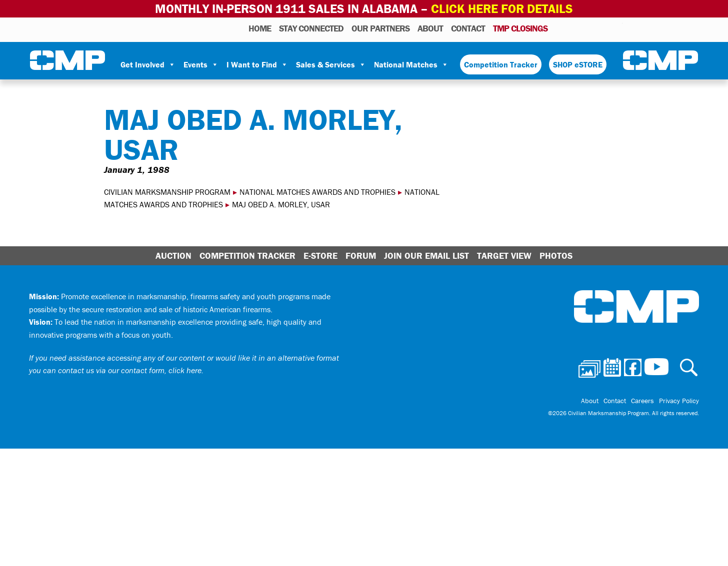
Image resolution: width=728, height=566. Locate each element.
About (430, 28)
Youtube (616, 28)
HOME (260, 28)
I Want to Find (257, 64)
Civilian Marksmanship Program (67, 60)
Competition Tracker (501, 64)
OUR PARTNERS (380, 28)
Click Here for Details (502, 9)
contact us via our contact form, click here (130, 370)
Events (201, 64)
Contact (468, 28)
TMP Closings (520, 28)
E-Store (320, 256)
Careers (642, 401)
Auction (173, 256)
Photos (559, 28)
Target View (504, 256)
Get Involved (148, 64)
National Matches (411, 64)
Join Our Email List (426, 256)
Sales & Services (331, 64)
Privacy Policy (679, 401)
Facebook (589, 28)
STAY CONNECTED (311, 28)
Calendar (575, 28)
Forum (361, 256)
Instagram (602, 28)
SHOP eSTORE (578, 64)
